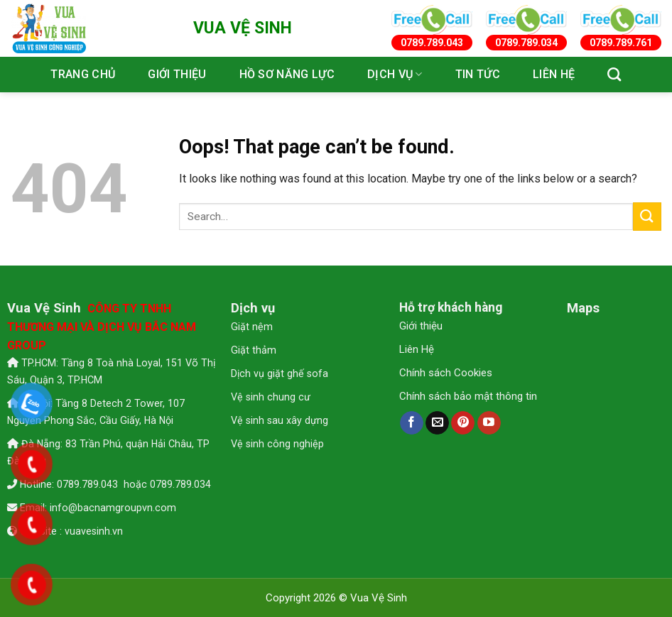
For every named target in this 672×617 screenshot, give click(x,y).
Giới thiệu (177, 74)
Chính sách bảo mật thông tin (468, 396)
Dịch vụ (395, 75)
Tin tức (478, 74)
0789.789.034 (180, 484)
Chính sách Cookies (446, 373)
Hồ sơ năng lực (287, 74)
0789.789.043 (89, 484)
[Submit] (647, 216)
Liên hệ (554, 74)
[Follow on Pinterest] (463, 423)
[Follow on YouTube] (489, 423)
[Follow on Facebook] (412, 423)
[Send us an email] (437, 423)
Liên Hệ (417, 349)
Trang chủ (83, 74)
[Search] (614, 74)
